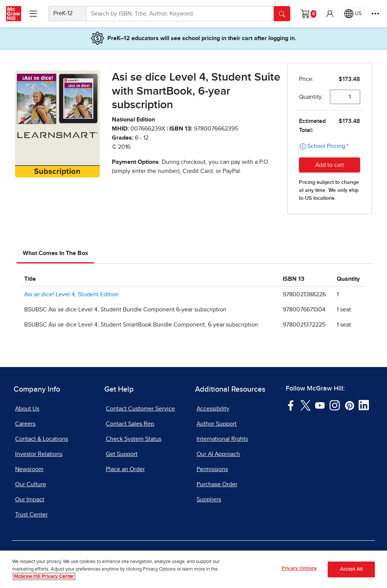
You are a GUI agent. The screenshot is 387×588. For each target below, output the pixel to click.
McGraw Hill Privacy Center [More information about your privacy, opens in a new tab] (44, 577)
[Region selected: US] (353, 14)
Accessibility (213, 409)
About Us (27, 409)
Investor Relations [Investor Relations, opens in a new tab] (39, 454)
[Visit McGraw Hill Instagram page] (335, 405)
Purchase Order (217, 484)
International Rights (222, 439)
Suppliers (209, 499)
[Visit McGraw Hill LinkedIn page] (364, 405)
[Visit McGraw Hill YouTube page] (320, 405)
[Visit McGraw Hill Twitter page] (306, 405)
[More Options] (375, 14)
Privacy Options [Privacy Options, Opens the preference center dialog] (299, 569)
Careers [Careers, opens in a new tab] (25, 424)
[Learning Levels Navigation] (33, 14)
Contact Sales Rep (130, 424)
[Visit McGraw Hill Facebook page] (291, 405)
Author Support (217, 424)
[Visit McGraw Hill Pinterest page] (349, 405)
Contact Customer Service (140, 409)
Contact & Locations (42, 439)
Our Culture (31, 484)
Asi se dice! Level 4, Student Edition (71, 294)
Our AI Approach (218, 454)
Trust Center (31, 515)
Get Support (122, 454)
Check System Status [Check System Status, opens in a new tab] (134, 439)
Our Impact (30, 499)
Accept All (351, 570)
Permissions (212, 469)
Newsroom (29, 469)
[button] (330, 14)
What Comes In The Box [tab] (55, 253)
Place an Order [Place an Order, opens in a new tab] (125, 469)
